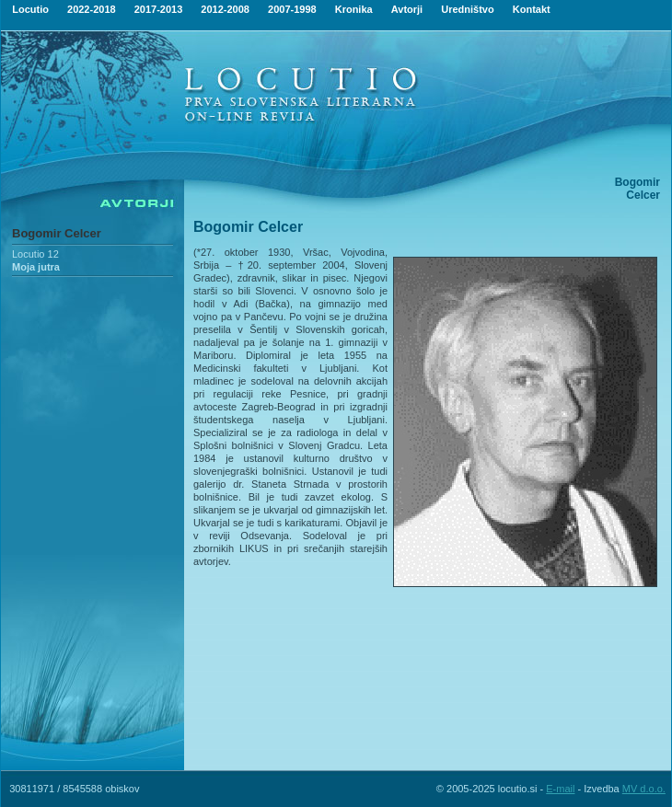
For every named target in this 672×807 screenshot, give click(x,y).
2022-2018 (92, 9)
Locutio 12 (35, 254)
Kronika (354, 9)
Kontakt (532, 9)
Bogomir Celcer (57, 233)
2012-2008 (225, 9)
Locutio (30, 9)
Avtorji (407, 9)
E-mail (560, 789)
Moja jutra (36, 267)
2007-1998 (292, 9)
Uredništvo (467, 9)
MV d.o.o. (644, 789)
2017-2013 (159, 9)
